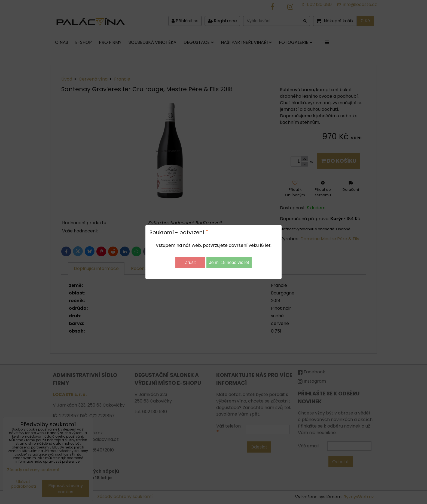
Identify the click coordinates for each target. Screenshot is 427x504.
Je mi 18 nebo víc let (229, 262)
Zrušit (190, 262)
